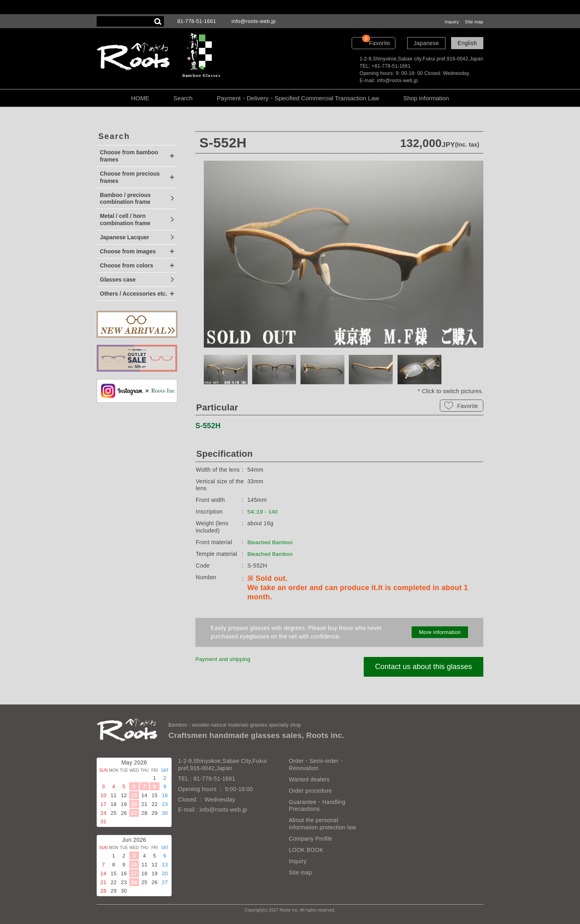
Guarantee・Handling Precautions (317, 806)
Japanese (426, 43)
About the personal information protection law (322, 824)
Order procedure (310, 791)
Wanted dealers (309, 779)
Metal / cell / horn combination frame (125, 220)
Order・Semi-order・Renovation (317, 764)
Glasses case (118, 280)
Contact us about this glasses (421, 667)
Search (183, 98)
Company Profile (311, 839)
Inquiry (452, 22)
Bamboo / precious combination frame (125, 199)
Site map (474, 22)
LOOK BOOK (306, 850)
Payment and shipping (224, 659)
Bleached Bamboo (271, 542)
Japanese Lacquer (124, 237)
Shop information (426, 98)
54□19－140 (263, 512)
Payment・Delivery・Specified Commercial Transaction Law (298, 98)
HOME (140, 98)
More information (440, 632)
